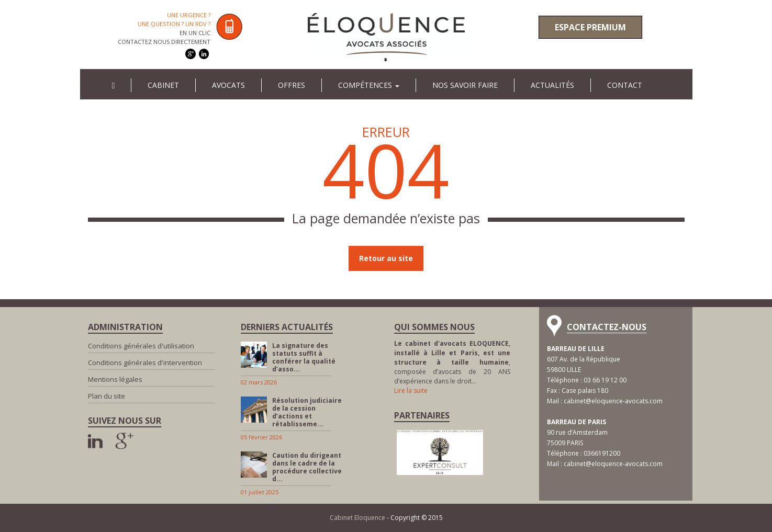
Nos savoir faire (465, 85)
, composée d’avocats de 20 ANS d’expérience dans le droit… (452, 362)
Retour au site (386, 258)
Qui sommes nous (434, 327)
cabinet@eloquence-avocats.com (613, 401)
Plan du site (107, 396)
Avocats (228, 85)
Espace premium (590, 27)
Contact (625, 85)
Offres (292, 85)
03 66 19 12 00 (605, 380)
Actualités (552, 85)
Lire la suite (411, 390)
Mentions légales (115, 379)
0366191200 (602, 453)
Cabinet (163, 85)
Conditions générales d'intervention (145, 363)
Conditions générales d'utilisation (141, 346)
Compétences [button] (369, 85)
